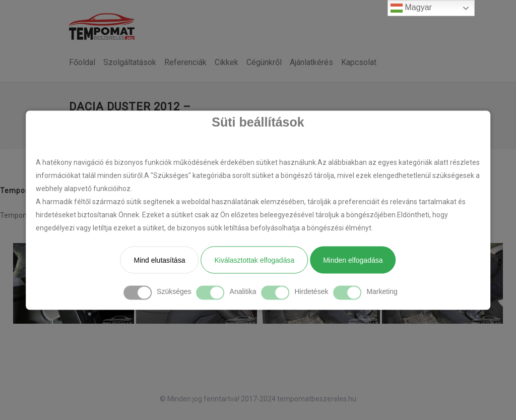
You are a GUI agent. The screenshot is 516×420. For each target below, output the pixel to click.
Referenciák (185, 62)
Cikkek (227, 62)
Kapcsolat (359, 62)
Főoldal (82, 62)
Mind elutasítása (159, 260)
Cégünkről (264, 62)
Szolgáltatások (130, 62)
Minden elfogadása (353, 260)
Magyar (411, 8)
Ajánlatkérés (311, 62)
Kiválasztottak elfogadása (254, 260)
